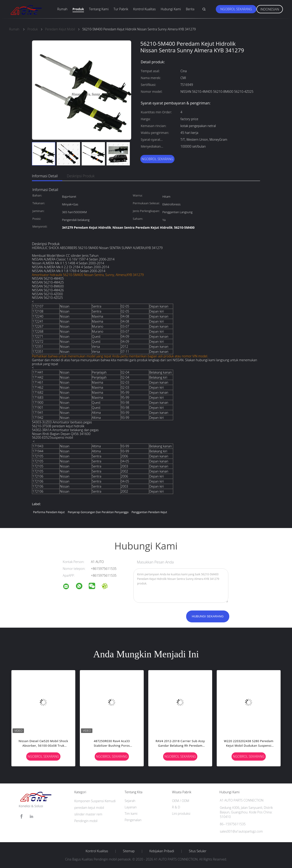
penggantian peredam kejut (149, 512)
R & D (176, 807)
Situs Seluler (198, 851)
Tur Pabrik (121, 9)
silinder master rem (88, 814)
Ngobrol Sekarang (236, 9)
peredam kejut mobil (89, 808)
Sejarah (130, 801)
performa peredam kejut (49, 512)
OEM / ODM (181, 801)
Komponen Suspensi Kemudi (95, 801)
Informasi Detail (45, 176)
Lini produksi (181, 814)
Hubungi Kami (171, 9)
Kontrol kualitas (97, 851)
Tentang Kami (99, 9)
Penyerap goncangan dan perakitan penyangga (98, 512)
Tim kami (131, 814)
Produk (78, 9)
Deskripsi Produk (81, 176)
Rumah (62, 9)
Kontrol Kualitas (145, 9)
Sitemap (129, 851)
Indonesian (270, 9)
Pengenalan (133, 820)
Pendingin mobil (86, 821)
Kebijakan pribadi (162, 851)
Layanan (130, 807)
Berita (190, 9)
